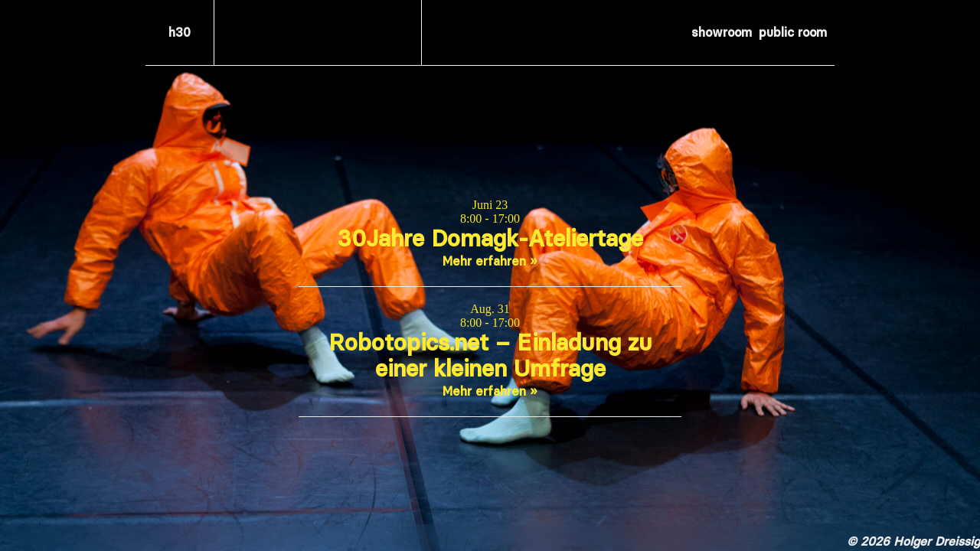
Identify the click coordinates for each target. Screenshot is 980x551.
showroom (722, 32)
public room (793, 32)
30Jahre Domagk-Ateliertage (490, 238)
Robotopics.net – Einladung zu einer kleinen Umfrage (490, 355)
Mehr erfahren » (490, 261)
